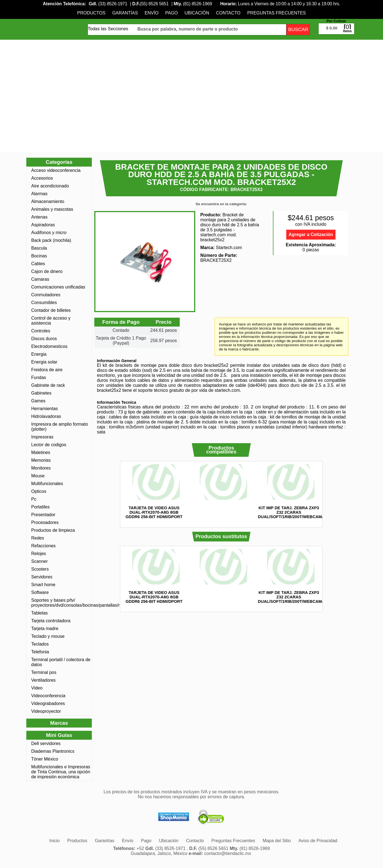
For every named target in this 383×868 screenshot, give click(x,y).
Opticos (39, 491)
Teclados (40, 644)
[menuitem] (91, 13)
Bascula (39, 248)
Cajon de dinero (47, 271)
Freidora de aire (47, 370)
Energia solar (44, 362)
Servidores (42, 577)
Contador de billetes (51, 310)
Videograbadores (48, 703)
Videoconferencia (48, 696)
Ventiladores (44, 680)
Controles (41, 331)
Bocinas (39, 256)
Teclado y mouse (48, 636)
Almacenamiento (48, 201)
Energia (39, 354)
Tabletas (40, 613)
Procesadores (45, 522)
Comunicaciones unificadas (58, 287)
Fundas (39, 377)
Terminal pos (44, 672)
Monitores (41, 468)
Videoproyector (46, 711)
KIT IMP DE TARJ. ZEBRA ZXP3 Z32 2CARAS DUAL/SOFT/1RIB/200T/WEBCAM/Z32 (294, 512)
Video (37, 688)
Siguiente (330, 494)
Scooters (40, 569)
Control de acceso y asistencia (51, 321)
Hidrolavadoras (46, 416)
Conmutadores (46, 295)
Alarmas (40, 194)
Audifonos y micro (49, 233)
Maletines (41, 452)
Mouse (38, 476)
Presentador (43, 515)
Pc (34, 499)
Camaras (40, 279)
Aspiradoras (43, 225)
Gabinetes (41, 393)
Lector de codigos (49, 445)
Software (40, 592)
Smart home (43, 585)
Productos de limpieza (53, 530)
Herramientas (45, 409)
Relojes (39, 554)
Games (39, 401)
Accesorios (42, 178)
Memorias (41, 460)
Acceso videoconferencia (56, 170)
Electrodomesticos (50, 346)
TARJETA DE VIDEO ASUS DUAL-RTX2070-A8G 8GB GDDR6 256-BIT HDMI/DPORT (154, 512)
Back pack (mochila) (51, 240)
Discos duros (44, 339)
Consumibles (44, 303)
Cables (38, 264)
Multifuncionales (47, 484)
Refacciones (44, 546)
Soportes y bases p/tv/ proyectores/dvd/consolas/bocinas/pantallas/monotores (61, 603)
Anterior (113, 494)
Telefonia (40, 652)
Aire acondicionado (50, 186)
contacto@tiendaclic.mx (228, 853)
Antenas (40, 217)
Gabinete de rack (48, 385)
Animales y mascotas (52, 209)
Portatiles (41, 507)
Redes (38, 538)
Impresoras (42, 437)
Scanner (40, 561)
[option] (154, 492)
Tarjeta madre (45, 629)
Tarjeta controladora (51, 621)
